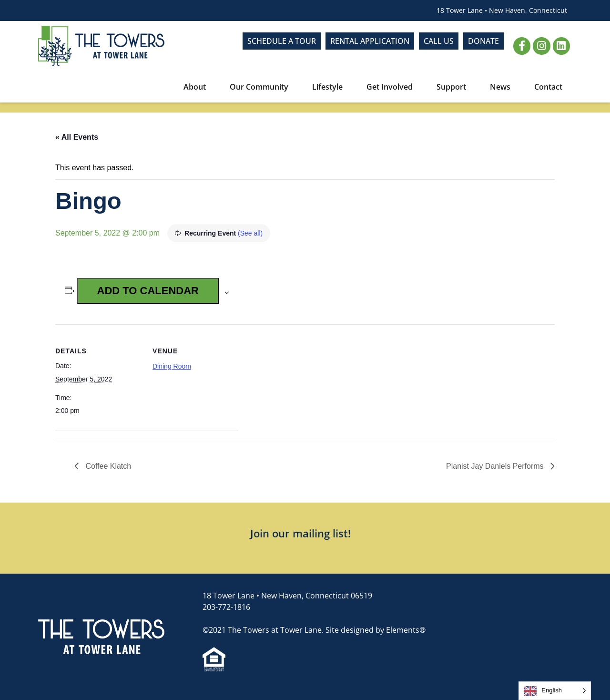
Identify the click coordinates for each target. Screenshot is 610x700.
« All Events (77, 137)
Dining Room (172, 366)
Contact (548, 87)
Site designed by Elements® (376, 630)
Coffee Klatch (107, 466)
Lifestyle (330, 87)
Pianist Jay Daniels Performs (496, 466)
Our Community (261, 87)
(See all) (250, 233)
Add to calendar (148, 291)
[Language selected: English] (555, 691)
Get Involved (392, 87)
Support (454, 87)
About (197, 87)
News (503, 87)
